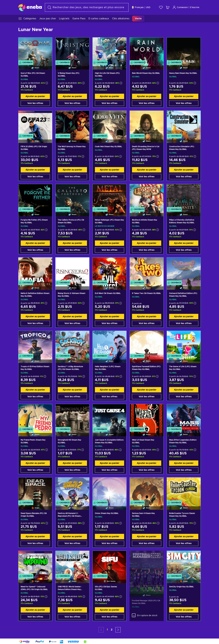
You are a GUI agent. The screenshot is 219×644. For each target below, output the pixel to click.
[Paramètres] (141, 7)
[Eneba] (30, 7)
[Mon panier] (168, 7)
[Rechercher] (87, 7)
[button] (118, 630)
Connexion (180, 7)
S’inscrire (195, 7)
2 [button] (112, 630)
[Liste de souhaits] (161, 7)
